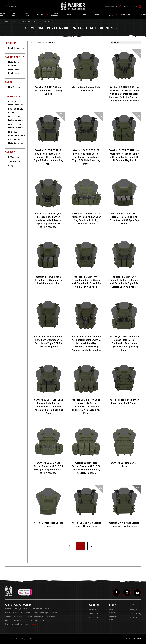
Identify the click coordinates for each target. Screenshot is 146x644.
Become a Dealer (113, 618)
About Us (93, 610)
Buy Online (94, 617)
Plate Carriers (33, 21)
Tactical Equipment (19, 21)
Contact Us (94, 613)
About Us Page (35, 624)
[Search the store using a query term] (23, 6)
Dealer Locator (112, 611)
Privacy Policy (135, 610)
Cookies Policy (135, 613)
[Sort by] (126, 43)
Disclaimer (133, 617)
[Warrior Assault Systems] (73, 6)
